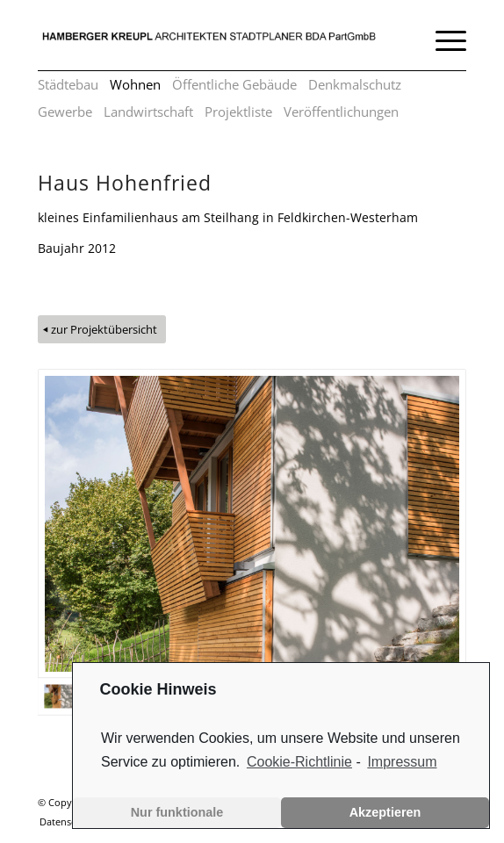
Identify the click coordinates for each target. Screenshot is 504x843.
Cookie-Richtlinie (299, 762)
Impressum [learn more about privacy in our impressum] (402, 762)
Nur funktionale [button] (177, 812)
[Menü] (442, 40)
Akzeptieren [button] (385, 812)
